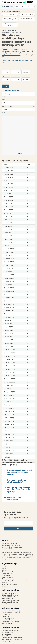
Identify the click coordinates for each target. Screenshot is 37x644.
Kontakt (4, 568)
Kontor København (8, 618)
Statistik (5, 583)
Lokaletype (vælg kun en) (11, 91)
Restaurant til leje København (12, 622)
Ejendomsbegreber (8, 581)
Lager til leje (6, 614)
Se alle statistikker (8, 30)
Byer (4, 100)
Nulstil (3, 97)
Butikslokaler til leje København (12, 638)
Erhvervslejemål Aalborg (10, 595)
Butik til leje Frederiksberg (11, 600)
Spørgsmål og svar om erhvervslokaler (15, 579)
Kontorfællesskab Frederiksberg (13, 639)
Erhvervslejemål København (11, 613)
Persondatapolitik (8, 574)
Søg (5, 86)
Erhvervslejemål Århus (9, 597)
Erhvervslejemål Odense (10, 602)
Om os (4, 566)
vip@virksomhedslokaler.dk (11, 55)
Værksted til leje (7, 620)
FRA (3, 69)
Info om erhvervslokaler (10, 584)
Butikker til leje (7, 616)
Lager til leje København (10, 604)
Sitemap (5, 586)
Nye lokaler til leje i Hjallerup (11, 32)
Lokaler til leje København (10, 630)
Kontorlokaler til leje (8, 636)
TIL (3, 76)
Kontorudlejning (7, 623)
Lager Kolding (7, 634)
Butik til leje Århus (8, 599)
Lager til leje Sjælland (9, 593)
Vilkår (4, 570)
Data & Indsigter (7, 577)
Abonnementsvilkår (8, 572)
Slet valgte (31, 106)
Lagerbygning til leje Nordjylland (13, 611)
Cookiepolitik (6, 575)
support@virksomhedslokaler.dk (13, 547)
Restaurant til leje (8, 632)
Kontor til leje (6, 641)
